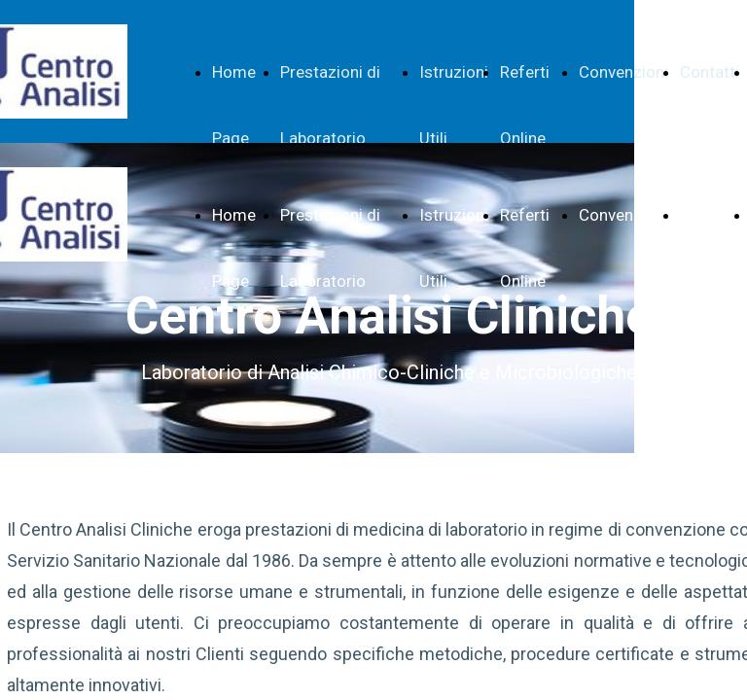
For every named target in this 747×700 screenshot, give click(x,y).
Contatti (710, 72)
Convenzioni (623, 72)
